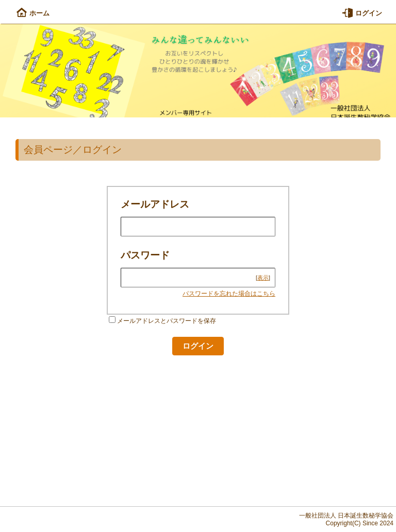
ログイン (362, 13)
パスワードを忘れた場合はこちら (229, 294)
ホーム (33, 13)
